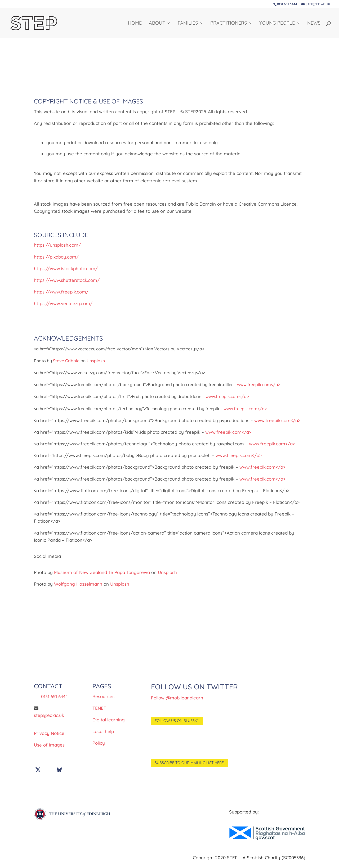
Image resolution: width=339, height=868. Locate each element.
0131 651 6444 (54, 696)
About (157, 24)
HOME (135, 24)
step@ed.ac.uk (49, 715)
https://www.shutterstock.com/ (67, 280)
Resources (103, 696)
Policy (99, 743)
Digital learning (109, 720)
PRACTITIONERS (229, 24)
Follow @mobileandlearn (177, 698)
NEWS (314, 24)
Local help (103, 731)
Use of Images (49, 745)
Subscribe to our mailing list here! (190, 763)
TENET (99, 708)
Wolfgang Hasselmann (78, 584)
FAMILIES (188, 24)
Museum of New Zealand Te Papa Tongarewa (102, 572)
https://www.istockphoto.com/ (66, 268)
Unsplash (96, 361)
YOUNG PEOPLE (277, 24)
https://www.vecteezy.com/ (63, 303)
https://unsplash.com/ (57, 245)
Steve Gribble (66, 361)
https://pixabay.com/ (56, 257)
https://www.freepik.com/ (61, 292)
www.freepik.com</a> (259, 385)
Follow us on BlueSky (177, 721)
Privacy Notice (49, 733)
